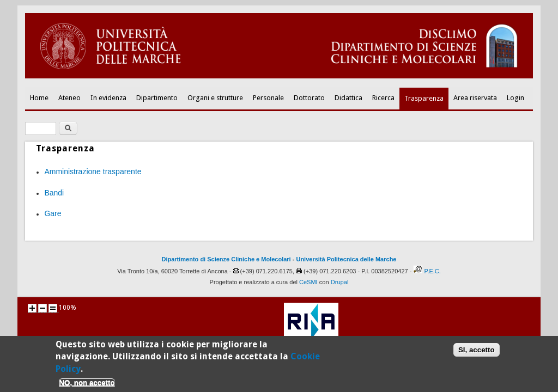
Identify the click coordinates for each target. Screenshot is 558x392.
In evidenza (108, 98)
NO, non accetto (87, 386)
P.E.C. (432, 271)
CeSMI (308, 282)
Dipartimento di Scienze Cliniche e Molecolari (226, 259)
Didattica (348, 98)
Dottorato (309, 98)
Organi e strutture (215, 98)
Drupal (340, 282)
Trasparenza (424, 98)
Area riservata (475, 98)
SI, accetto (477, 353)
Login (515, 98)
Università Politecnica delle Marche (346, 259)
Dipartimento (157, 98)
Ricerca (383, 98)
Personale (268, 98)
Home (39, 98)
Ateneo (69, 98)
